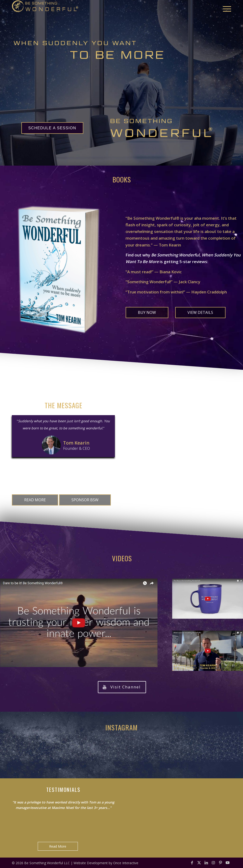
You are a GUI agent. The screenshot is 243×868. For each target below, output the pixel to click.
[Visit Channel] (122, 687)
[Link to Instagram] (213, 863)
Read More (58, 846)
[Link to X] (199, 863)
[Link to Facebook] (192, 863)
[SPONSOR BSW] (85, 500)
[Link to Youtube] (228, 863)
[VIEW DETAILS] (200, 313)
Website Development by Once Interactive (106, 863)
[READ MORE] (35, 500)
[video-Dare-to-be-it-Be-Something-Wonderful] (79, 623)
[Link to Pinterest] (220, 863)
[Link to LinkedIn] (206, 863)
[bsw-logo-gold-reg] (45, 9)
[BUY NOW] (147, 313)
